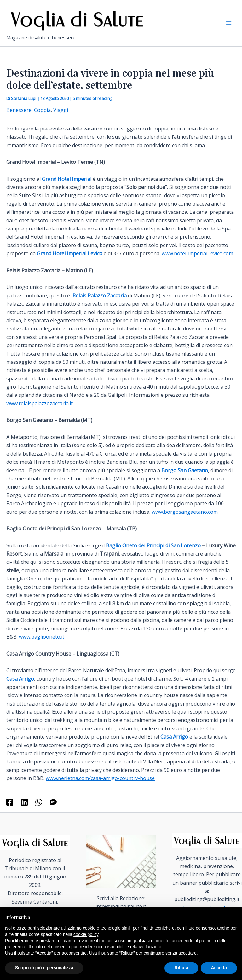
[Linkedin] (24, 808)
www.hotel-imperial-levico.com (197, 260)
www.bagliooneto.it (42, 643)
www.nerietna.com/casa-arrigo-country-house (100, 785)
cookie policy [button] (86, 934)
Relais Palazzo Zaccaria (100, 302)
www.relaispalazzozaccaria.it (40, 410)
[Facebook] (10, 808)
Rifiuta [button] (181, 968)
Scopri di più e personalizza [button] (44, 968)
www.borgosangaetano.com (185, 518)
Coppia (42, 117)
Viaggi (61, 117)
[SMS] (53, 808)
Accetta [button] (219, 968)
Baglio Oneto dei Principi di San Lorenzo (153, 552)
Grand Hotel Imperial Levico (70, 260)
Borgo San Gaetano (185, 477)
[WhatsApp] (39, 808)
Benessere (19, 117)
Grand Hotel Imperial (67, 185)
